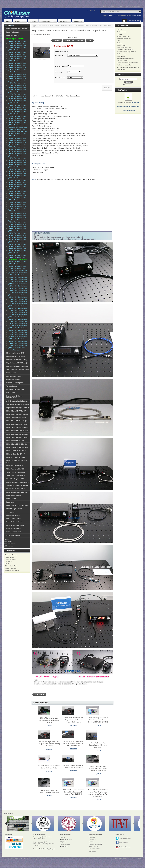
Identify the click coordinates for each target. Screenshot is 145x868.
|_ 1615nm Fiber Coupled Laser (17, 312)
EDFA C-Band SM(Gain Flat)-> (17, 421)
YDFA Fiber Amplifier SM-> (16, 469)
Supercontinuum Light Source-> (18, 408)
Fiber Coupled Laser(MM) (46, 25)
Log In (111, 15)
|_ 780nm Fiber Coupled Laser (17, 213)
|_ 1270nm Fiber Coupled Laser (17, 293)
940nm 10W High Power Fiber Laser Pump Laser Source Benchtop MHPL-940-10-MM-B (98, 720)
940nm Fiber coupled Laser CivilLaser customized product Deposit (49, 720)
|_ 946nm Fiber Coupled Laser (17, 262)
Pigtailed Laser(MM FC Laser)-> (17, 360)
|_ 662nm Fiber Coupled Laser (17, 173)
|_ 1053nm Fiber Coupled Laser (17, 277)
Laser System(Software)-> (15, 522)
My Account (64, 21)
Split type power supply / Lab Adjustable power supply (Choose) (65, 146)
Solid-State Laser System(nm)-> (17, 370)
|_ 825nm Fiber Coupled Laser (17, 233)
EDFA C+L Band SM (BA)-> (16, 457)
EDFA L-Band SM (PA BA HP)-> (17, 447)
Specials (33, 21)
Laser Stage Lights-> (14, 529)
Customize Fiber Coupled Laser (126, 52)
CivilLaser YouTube (123, 847)
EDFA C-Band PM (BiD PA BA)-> (17, 444)
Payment (119, 34)
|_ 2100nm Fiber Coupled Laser (17, 343)
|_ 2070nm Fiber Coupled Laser (17, 339)
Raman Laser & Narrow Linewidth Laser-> (14, 397)
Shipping (92, 842)
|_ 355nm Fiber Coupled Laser (17, 50)
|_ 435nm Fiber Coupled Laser (17, 83)
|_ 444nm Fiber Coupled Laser (17, 92)
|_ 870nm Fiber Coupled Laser (17, 248)
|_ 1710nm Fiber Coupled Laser (17, 323)
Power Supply (59, 56)
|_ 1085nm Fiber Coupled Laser (17, 282)
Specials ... (8, 539)
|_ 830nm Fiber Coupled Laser (17, 235)
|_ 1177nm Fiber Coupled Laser (17, 288)
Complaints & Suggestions (125, 50)
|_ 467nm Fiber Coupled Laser (17, 112)
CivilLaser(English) (109, 6)
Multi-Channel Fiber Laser (15, 389)
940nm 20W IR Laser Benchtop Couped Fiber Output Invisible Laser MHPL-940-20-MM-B (74, 792)
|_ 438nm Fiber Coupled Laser (17, 85)
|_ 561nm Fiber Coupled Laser (17, 145)
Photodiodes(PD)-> (13, 515)
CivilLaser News (122, 54)
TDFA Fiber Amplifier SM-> (16, 476)
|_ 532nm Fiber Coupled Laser (17, 136)
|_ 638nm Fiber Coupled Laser (17, 160)
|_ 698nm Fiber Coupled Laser (17, 193)
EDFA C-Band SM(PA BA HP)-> (17, 411)
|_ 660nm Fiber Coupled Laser (17, 171)
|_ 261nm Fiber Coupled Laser (17, 41)
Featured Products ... (11, 544)
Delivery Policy (121, 45)
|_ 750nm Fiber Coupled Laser (17, 204)
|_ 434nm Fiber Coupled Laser (17, 81)
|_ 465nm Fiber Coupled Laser (17, 109)
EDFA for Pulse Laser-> (15, 466)
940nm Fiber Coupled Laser (64, 25)
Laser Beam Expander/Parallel (17, 492)
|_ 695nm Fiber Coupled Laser (17, 189)
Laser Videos (121, 56)
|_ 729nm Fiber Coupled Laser (17, 200)
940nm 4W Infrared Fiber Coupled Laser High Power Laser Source (98, 745)
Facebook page (122, 843)
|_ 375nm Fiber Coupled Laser (17, 57)
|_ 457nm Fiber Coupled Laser (17, 101)
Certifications (121, 43)
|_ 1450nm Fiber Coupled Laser (17, 301)
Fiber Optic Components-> (16, 489)
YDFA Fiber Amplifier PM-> (16, 472)
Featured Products (48, 21)
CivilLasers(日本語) (122, 6)
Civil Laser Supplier (20, 859)
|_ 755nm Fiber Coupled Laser (17, 207)
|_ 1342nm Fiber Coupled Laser (17, 297)
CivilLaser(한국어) (136, 6)
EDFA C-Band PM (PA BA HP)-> (17, 434)
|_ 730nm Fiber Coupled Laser (17, 202)
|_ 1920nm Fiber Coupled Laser (17, 332)
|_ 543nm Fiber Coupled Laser (17, 140)
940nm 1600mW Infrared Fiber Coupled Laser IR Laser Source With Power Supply (73, 744)
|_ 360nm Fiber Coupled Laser (17, 52)
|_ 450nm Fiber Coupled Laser (17, 96)
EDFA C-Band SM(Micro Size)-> (17, 414)
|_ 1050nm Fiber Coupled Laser (17, 275)
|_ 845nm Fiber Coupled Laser (17, 240)
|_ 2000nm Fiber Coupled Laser (17, 337)
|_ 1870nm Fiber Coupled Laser (17, 326)
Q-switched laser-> (13, 380)
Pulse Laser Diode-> (13, 519)
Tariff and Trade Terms (123, 36)
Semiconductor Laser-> (15, 376)
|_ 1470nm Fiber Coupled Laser (17, 304)
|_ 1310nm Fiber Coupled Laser (17, 295)
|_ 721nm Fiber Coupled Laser (17, 198)
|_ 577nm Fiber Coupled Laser (17, 147)
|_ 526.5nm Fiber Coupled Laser (17, 132)
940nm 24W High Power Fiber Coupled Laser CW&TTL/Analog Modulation (49, 744)
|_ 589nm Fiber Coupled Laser (17, 149)
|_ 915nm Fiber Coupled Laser (17, 257)
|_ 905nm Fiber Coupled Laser (17, 255)
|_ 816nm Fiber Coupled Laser (17, 231)
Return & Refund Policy (124, 47)
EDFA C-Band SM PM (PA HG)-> (17, 428)
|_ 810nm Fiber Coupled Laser (17, 229)
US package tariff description (125, 58)
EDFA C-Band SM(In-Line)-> (16, 418)
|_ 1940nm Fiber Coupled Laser (17, 335)
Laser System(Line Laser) (15, 525)
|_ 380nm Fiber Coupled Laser (17, 59)
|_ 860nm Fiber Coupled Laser (17, 244)
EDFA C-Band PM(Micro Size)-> (17, 437)
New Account (137, 15)
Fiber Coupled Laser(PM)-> (16, 356)
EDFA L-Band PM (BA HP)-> (16, 451)
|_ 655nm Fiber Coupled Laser (17, 167)
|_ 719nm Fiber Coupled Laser (17, 196)
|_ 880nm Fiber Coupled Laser (17, 253)
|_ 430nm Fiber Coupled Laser (17, 79)
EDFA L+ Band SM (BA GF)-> (16, 454)
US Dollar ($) (91, 11)
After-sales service (122, 61)
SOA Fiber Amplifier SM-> (15, 479)
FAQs (119, 41)
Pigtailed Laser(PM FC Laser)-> (17, 366)
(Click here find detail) (78, 143)
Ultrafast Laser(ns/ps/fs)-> (15, 383)
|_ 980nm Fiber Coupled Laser (17, 268)
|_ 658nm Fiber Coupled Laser (17, 169)
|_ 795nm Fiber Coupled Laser (17, 224)
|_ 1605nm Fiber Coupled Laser (17, 310)
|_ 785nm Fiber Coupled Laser (17, 215)
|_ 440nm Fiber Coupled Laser (17, 87)
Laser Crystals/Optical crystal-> (17, 505)
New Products (20, 21)
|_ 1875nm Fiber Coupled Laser (17, 328)
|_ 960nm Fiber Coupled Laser (17, 264)
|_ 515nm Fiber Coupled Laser (17, 123)
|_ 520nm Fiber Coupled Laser (17, 125)
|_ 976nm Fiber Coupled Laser (17, 266)
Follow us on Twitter (123, 838)
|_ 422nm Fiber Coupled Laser (17, 74)
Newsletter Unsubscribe (12, 570)
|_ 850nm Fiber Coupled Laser (17, 242)
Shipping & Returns (11, 555)
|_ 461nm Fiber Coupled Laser (17, 105)
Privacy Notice (9, 557)
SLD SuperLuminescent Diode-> (18, 404)
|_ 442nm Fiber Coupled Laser (17, 90)
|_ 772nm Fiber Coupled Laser (17, 211)
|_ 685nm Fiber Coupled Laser (17, 182)
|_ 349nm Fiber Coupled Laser (17, 48)
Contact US (78, 21)
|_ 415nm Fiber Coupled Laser (17, 70)
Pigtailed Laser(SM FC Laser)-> (17, 363)
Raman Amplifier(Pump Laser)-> (18, 482)
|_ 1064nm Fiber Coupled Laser (17, 279)
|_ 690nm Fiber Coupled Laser (17, 187)
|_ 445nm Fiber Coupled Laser (17, 94)
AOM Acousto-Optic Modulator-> (18, 486)
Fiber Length (59, 72)
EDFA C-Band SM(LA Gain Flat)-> (18, 431)
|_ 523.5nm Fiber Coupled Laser (17, 127)
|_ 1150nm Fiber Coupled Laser (17, 286)
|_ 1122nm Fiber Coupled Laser (17, 284)
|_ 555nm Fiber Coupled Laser (17, 143)
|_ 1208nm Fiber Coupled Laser (17, 290)
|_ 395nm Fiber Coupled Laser (17, 63)
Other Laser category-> (14, 535)
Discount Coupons (11, 568)
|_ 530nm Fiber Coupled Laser (17, 134)
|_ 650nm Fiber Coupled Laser (17, 165)
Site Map (8, 564)
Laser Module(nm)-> (13, 32)
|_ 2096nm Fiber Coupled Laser (17, 341)
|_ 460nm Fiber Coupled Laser (17, 103)
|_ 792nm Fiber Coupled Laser (17, 220)
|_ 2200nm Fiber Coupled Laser (17, 346)
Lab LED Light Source (14, 509)
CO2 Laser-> (11, 512)
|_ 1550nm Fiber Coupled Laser (17, 308)
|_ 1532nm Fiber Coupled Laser (17, 306)
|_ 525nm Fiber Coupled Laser (17, 129)
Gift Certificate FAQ (11, 566)
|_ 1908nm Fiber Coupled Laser (17, 330)
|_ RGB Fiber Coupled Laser (16, 348)
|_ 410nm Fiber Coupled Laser (17, 68)
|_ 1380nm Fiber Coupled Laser (17, 299)
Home (8, 21)
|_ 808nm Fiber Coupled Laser (17, 226)
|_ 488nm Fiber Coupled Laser (17, 118)
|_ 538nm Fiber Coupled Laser (17, 138)
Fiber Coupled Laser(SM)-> (16, 353)
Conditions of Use (10, 559)
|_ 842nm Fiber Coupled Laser (17, 237)
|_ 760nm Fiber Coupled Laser (17, 209)
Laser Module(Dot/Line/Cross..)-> (18, 29)
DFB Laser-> (11, 393)
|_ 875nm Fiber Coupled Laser (17, 251)
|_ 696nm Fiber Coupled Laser (17, 191)
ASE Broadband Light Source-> (17, 401)
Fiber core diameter (61, 66)
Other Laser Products (14, 532)
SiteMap (46, 859)
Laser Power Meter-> (14, 495)
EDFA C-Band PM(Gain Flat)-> (17, 424)
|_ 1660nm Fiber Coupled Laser (17, 321)
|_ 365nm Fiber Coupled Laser (17, 54)
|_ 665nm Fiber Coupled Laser (17, 176)
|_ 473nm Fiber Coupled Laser (17, 116)
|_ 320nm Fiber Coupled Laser (17, 45)
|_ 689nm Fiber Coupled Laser (17, 184)
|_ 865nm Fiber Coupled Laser (17, 246)
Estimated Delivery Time (124, 38)
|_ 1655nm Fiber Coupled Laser (17, 317)
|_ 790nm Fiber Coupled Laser (17, 218)
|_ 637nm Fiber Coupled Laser (17, 158)
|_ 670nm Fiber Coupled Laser (17, 178)
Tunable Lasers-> (12, 386)
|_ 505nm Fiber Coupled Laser (17, 120)
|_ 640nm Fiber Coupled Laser (17, 162)
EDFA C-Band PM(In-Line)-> (16, 441)
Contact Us (8, 562)
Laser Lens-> (11, 502)
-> (16, 39)
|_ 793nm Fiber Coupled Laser (17, 222)
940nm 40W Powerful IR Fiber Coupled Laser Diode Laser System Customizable (74, 720)
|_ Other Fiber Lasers (14, 350)
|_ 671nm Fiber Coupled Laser (17, 180)
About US (120, 30)
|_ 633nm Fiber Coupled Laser (17, 154)
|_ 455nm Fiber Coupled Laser (17, 98)
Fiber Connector (60, 78)
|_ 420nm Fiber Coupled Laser (17, 72)
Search (121, 74)
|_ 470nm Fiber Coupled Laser (17, 114)
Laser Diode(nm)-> (13, 35)
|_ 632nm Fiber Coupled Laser (17, 151)
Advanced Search (128, 85)
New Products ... (9, 542)
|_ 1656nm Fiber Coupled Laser (17, 319)
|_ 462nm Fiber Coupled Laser (17, 107)
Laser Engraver (12, 499)
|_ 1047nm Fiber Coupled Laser (17, 273)
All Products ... (9, 546)
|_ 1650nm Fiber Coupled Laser (17, 315)
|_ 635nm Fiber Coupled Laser (17, 156)
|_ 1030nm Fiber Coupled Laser (17, 271)
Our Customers (121, 32)
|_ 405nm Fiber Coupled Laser (17, 65)
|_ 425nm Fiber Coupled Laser (17, 76)
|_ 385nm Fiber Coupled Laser (17, 61)
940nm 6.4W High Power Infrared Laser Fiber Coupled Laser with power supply (98, 768)
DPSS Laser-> (11, 373)
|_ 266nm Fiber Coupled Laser (17, 43)
